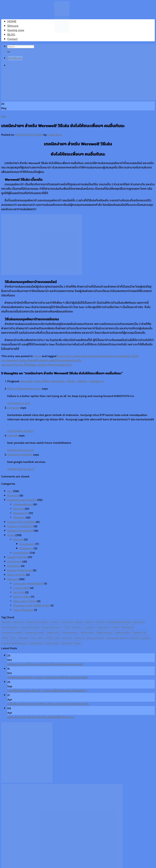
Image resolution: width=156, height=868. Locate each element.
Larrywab (13, 408)
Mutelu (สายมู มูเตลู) (20, 570)
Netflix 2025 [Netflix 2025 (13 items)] (53, 632)
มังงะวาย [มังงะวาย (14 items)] (67, 638)
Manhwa (19, 509)
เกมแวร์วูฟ (123, 356)
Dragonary (26, 548)
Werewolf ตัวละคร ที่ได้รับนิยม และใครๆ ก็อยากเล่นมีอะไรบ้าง (37, 365)
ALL (10, 491)
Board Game (65, 356)
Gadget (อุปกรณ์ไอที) (20, 531)
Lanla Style (55, 135)
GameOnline (21, 553)
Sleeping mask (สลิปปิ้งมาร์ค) (32, 606)
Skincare (13, 26)
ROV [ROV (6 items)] (13, 638)
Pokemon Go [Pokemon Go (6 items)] (140, 632)
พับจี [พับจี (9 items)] (57, 638)
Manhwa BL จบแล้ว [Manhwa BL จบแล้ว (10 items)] (35, 632)
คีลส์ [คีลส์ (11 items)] (40, 638)
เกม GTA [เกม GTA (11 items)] (134, 638)
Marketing (14, 566)
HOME (12, 21)
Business (13, 496)
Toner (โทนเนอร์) (23, 610)
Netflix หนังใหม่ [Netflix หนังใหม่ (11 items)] (123, 632)
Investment (14, 562)
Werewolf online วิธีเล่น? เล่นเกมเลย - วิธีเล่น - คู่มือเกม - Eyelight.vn (62, 381)
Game (4, 116)
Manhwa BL (21, 513)
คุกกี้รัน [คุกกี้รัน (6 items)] (49, 638)
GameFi (18, 540)
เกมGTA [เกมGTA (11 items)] (145, 638)
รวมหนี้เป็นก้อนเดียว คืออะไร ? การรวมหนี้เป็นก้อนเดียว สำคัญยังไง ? (47, 691)
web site (13, 435)
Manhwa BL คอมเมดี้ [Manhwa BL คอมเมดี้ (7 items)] (12, 632)
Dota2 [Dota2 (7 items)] (79, 622)
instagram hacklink (20, 455)
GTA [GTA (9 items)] (67, 627)
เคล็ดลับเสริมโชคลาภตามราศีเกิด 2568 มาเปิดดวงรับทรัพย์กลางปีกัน (48, 704)
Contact (12, 39)
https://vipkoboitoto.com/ (24, 389)
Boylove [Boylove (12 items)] (6, 622)
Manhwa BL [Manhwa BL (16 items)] (128, 627)
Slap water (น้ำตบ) (25, 601)
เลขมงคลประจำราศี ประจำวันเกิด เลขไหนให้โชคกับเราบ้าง (41, 717)
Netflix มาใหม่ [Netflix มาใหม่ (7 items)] (87, 632)
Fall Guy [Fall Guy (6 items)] (89, 622)
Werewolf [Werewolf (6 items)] (23, 638)
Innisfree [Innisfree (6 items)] (90, 627)
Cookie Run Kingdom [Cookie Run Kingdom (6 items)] (37, 622)
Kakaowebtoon (23, 504)
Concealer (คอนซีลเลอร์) (28, 584)
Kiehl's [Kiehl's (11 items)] (116, 627)
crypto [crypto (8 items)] (54, 622)
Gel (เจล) (19, 592)
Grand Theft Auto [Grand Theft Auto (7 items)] (30, 627)
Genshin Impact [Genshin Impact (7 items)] (10, 627)
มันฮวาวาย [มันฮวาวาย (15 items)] (79, 638)
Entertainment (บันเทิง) (22, 500)
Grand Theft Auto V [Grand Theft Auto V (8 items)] (52, 627)
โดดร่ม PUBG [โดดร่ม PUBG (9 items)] (52, 643)
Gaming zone (16, 30)
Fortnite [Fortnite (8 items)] (100, 622)
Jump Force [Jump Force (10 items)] (103, 627)
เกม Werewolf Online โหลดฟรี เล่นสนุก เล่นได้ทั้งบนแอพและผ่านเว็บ (41, 360)
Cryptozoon (27, 544)
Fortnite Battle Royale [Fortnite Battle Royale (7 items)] (119, 622)
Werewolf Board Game (101, 356)
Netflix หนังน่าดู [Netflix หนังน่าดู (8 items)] (105, 632)
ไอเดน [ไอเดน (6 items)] (78, 643)
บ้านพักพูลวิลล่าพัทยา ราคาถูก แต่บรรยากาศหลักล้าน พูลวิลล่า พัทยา (48, 677)
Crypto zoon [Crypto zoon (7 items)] (67, 622)
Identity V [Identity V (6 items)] (77, 627)
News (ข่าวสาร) (16, 575)
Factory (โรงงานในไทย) (21, 522)
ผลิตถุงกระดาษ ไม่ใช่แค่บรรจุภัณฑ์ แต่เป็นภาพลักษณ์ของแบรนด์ (45, 664)
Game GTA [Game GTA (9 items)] (139, 622)
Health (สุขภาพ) (17, 557)
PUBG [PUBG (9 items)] (5, 638)
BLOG (11, 35)
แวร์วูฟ (134, 356)
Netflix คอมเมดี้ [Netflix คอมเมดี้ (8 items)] (70, 632)
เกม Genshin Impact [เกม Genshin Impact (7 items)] (117, 638)
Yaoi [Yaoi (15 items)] (33, 638)
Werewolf (80, 356)
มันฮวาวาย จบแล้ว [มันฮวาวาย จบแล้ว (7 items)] (96, 638)
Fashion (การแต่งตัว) (20, 526)
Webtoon (19, 518)
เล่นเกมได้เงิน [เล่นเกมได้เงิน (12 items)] (36, 643)
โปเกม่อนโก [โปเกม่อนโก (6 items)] (67, 643)
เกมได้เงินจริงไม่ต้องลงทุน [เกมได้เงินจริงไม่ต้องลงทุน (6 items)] (14, 643)
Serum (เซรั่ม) (22, 597)
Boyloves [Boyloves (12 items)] (18, 622)
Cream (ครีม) (21, 588)
